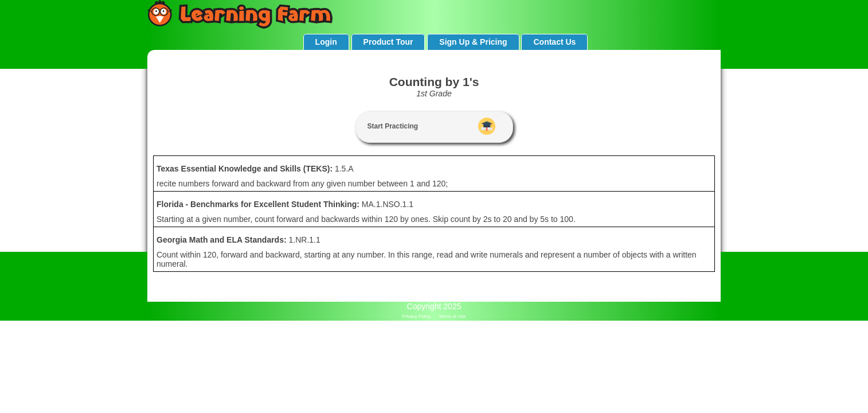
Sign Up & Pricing (473, 42)
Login (326, 42)
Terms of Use (452, 316)
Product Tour (388, 42)
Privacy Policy (417, 316)
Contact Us (554, 42)
